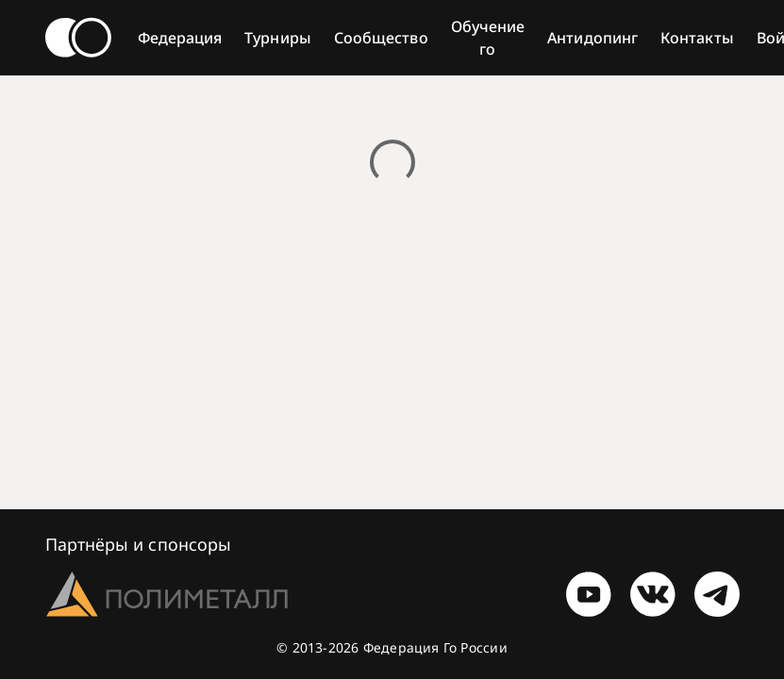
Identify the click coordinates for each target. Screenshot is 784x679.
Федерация (180, 38)
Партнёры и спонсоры (139, 544)
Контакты (697, 38)
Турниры (278, 38)
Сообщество (381, 38)
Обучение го (488, 38)
